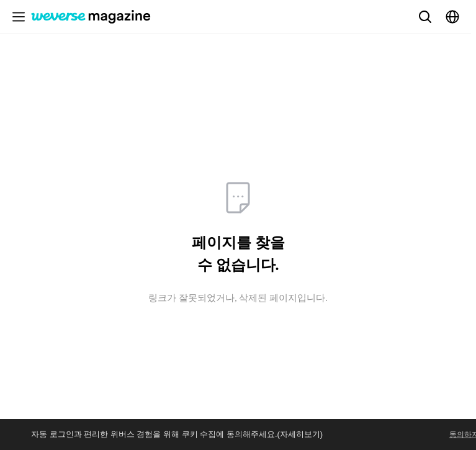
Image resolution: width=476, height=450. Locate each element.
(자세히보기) (300, 434)
